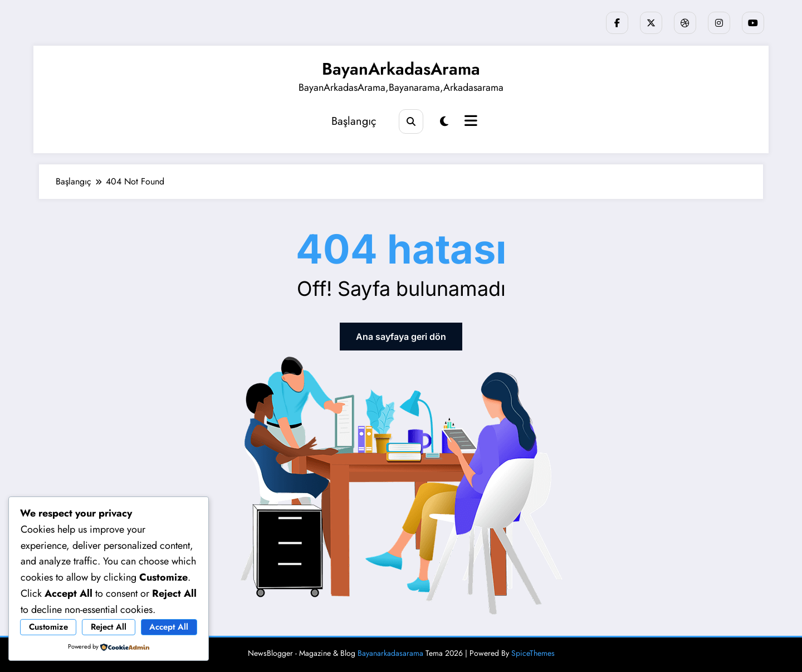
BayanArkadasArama (401, 69)
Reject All (109, 627)
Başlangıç (354, 121)
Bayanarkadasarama (390, 653)
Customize (48, 627)
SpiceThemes (533, 653)
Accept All (169, 627)
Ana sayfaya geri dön (401, 337)
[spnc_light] (444, 122)
